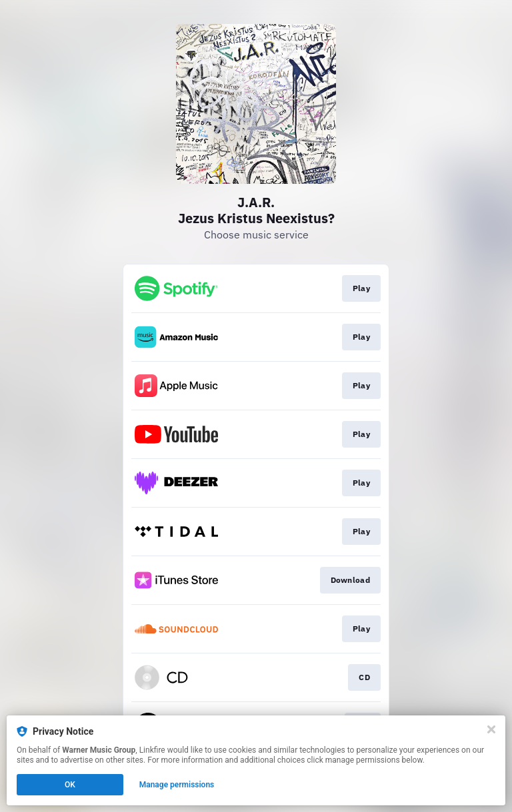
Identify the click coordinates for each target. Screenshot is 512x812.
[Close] (491, 729)
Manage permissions (177, 785)
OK (70, 785)
